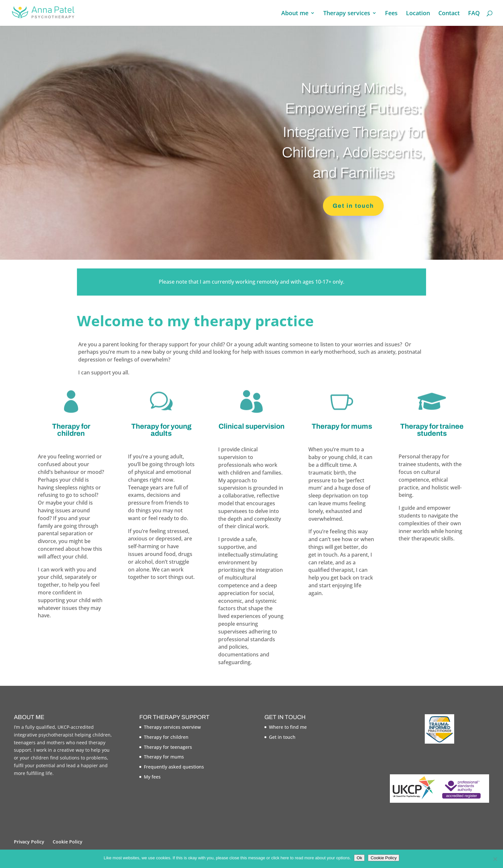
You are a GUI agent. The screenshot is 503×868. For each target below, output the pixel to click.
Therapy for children (71, 430)
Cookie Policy (68, 842)
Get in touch (353, 206)
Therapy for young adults (161, 430)
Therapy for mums (342, 426)
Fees (391, 14)
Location (418, 14)
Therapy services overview (172, 727)
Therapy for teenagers (168, 747)
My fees (152, 777)
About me (295, 14)
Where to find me (288, 727)
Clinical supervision (251, 426)
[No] (495, 859)
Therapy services (347, 14)
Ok (359, 858)
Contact (449, 14)
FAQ (474, 14)
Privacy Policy (29, 842)
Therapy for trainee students (432, 430)
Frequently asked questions (174, 767)
